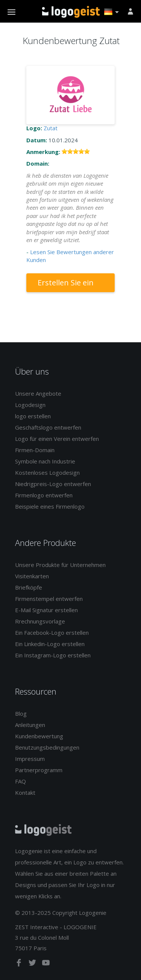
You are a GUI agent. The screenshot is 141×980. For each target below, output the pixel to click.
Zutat (51, 128)
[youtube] (46, 964)
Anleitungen (30, 725)
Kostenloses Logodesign (47, 472)
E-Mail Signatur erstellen (46, 610)
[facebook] (20, 964)
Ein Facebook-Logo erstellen (52, 633)
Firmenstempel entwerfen (49, 599)
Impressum (30, 759)
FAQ (20, 781)
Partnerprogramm (39, 770)
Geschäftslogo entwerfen (48, 427)
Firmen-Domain (35, 450)
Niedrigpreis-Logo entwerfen (53, 484)
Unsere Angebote (38, 393)
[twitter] (33, 964)
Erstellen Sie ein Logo (66, 285)
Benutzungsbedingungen (47, 747)
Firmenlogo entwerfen (44, 495)
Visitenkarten (32, 576)
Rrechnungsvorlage (40, 621)
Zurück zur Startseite (71, 12)
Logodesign (30, 405)
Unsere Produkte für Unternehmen (60, 565)
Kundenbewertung (39, 736)
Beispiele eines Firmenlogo (50, 506)
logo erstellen (33, 416)
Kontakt (25, 793)
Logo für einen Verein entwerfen (57, 439)
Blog (21, 713)
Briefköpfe (29, 587)
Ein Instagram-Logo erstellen (53, 655)
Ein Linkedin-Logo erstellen (50, 644)
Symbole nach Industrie (45, 461)
